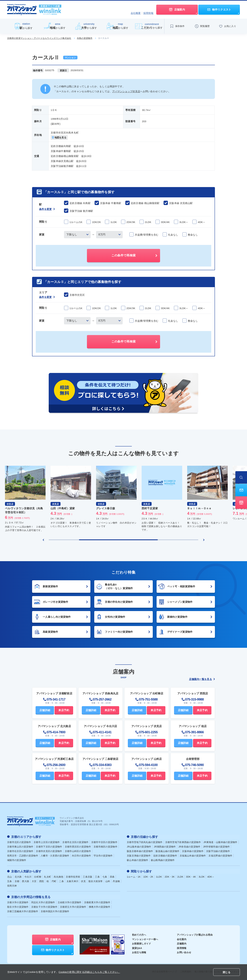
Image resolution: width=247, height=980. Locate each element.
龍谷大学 (18, 907)
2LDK (180, 877)
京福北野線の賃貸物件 (220, 856)
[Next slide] (204, 540)
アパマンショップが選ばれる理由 (195, 934)
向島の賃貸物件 (85, 38)
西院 (42, 881)
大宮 (34, 881)
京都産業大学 (97, 902)
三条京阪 (88, 877)
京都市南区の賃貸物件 (105, 847)
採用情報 (148, 13)
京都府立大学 (73, 907)
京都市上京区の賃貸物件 (47, 842)
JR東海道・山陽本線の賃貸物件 (220, 842)
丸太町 (47, 877)
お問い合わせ (184, 952)
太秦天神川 (72, 881)
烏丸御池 (58, 877)
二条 (61, 881)
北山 (10, 877)
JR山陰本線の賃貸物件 (139, 847)
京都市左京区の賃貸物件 (75, 842)
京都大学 (18, 902)
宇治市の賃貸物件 (103, 856)
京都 (17, 881)
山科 (108, 881)
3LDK (202, 877)
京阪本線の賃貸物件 (193, 851)
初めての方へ (139, 934)
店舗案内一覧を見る (202, 679)
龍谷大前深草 (96, 881)
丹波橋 (116, 881)
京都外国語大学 (55, 911)
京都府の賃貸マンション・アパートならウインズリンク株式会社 (39, 38)
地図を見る (59, 138)
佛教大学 (99, 907)
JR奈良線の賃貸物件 (189, 847)
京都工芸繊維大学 (23, 911)
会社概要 (136, 13)
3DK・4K (191, 877)
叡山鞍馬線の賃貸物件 (163, 860)
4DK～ (211, 877)
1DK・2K (148, 877)
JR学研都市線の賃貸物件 (216, 847)
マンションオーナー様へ (145, 939)
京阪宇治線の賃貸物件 (218, 851)
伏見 (83, 881)
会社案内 (182, 939)
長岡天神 (12, 886)
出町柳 (38, 877)
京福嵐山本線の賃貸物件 (193, 856)
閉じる (227, 972)
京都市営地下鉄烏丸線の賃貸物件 (145, 842)
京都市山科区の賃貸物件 (78, 851)
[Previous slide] (43, 540)
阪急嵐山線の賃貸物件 (167, 851)
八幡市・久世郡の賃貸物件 (55, 856)
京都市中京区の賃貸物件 (104, 842)
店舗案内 (182, 943)
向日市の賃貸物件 (81, 856)
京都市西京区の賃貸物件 (78, 847)
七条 (105, 877)
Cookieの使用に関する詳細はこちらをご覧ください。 (89, 972)
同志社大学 (43, 902)
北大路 (18, 877)
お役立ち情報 (139, 952)
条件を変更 (47, 209)
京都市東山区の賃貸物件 (20, 847)
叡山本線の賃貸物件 (138, 860)
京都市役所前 (73, 877)
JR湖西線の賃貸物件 (165, 847)
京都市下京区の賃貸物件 (49, 847)
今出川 (28, 877)
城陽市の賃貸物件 (17, 860)
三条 (97, 877)
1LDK (159, 877)
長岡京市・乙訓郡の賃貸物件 (23, 856)
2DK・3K (170, 877)
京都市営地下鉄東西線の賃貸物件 (183, 842)
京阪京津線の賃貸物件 (139, 856)
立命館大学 (70, 902)
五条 (10, 881)
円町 (54, 881)
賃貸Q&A (137, 948)
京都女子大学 (44, 907)
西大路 (26, 881)
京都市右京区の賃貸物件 (20, 851)
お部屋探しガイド (141, 943)
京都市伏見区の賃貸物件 (49, 851)
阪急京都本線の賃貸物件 (140, 851)
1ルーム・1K (134, 877)
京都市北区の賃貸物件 (19, 842)
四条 (112, 877)
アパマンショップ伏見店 (126, 91)
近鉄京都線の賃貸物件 (165, 856)
